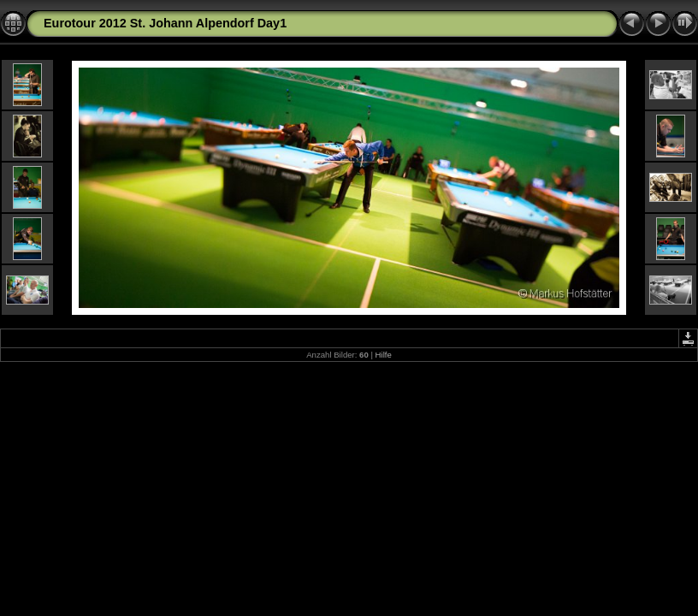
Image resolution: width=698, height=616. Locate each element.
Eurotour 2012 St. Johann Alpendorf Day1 (165, 23)
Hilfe (384, 355)
